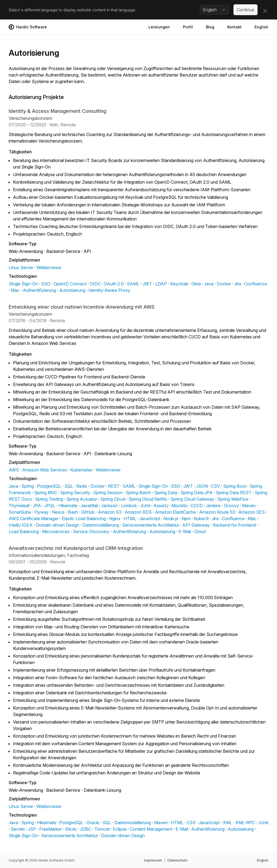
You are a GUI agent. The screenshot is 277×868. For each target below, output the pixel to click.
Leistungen (159, 27)
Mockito (179, 506)
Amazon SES (252, 512)
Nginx (115, 519)
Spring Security (75, 493)
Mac (15, 290)
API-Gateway (196, 525)
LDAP (161, 284)
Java (209, 284)
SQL (69, 486)
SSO (46, 284)
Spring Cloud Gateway (192, 499)
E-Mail (185, 532)
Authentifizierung (39, 290)
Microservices (56, 532)
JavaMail (89, 506)
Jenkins (213, 506)
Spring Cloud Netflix (148, 499)
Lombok (129, 506)
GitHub (88, 512)
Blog (210, 27)
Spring (28, 486)
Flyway (42, 512)
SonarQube (20, 512)
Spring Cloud (113, 499)
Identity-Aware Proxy (109, 290)
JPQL (50, 506)
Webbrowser (49, 268)
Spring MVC (46, 493)
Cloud (200, 532)
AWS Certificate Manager (34, 519)
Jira (238, 284)
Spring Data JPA (197, 493)
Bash (73, 512)
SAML (133, 284)
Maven (249, 506)
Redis (82, 486)
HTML (130, 519)
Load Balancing (24, 532)
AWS (14, 470)
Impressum (153, 860)
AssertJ (161, 506)
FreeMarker (50, 829)
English (261, 27)
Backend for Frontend (234, 525)
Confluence (256, 284)
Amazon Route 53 (217, 512)
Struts (71, 829)
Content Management (151, 829)
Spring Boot (235, 486)
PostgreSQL (49, 486)
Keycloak (179, 284)
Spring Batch (138, 493)
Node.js (171, 519)
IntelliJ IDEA (21, 525)
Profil (188, 27)
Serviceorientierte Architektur (151, 525)
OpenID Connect (70, 284)
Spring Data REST (234, 493)
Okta (196, 284)
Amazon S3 (110, 512)
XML (227, 823)
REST (114, 486)
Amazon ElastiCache (175, 512)
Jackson (109, 506)
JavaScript (150, 519)
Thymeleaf (19, 506)
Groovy (231, 506)
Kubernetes (81, 470)
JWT (147, 284)
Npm (186, 519)
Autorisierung (72, 290)
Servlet (18, 829)
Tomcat (102, 829)
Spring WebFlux (233, 499)
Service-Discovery (91, 532)
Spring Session (108, 493)
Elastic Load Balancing (84, 519)
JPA (37, 506)
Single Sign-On (23, 284)
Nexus (58, 512)
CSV (215, 486)
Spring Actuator (82, 499)
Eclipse (120, 829)
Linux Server (21, 268)
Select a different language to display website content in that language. (72, 10)
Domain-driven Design (57, 525)
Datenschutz (177, 860)
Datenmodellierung (101, 525)
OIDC (95, 284)
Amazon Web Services (45, 470)
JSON (202, 486)
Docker (224, 284)
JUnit (145, 506)
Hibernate (68, 506)
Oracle (93, 823)
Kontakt (234, 27)
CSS (191, 823)
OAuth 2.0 (114, 284)
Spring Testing (49, 499)
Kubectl (201, 519)
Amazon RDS (138, 512)
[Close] (265, 11)
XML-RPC (245, 823)
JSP (32, 829)
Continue (245, 10)
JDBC (85, 829)
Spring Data (166, 493)
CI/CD (197, 506)
